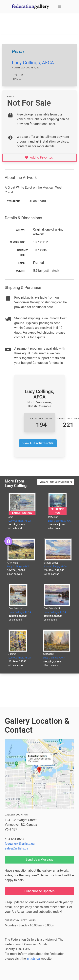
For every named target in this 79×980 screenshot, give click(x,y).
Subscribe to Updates (40, 891)
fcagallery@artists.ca (20, 844)
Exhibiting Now (22, 513)
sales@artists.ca (17, 848)
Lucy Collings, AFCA (33, 63)
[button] (60, 7)
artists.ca (33, 959)
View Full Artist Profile (38, 443)
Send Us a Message (39, 859)
